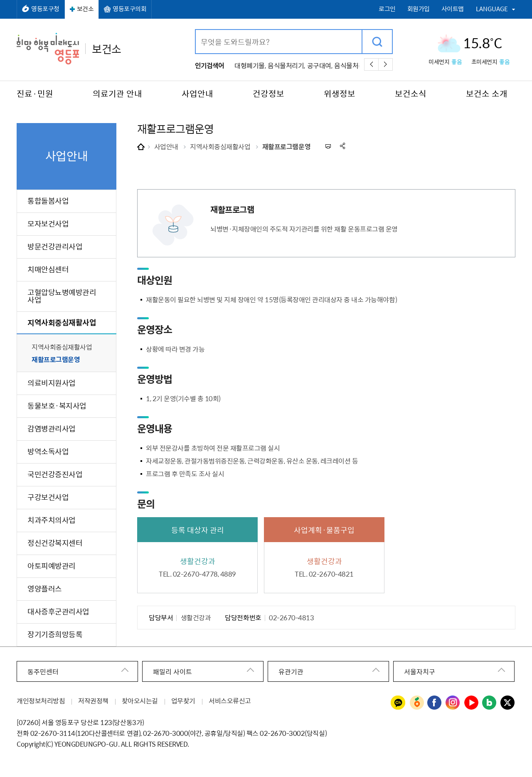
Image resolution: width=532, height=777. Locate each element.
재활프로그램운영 (286, 146)
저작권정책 (93, 701)
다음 (385, 64)
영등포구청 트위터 (508, 703)
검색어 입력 (196, 30)
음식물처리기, (286, 65)
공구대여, (320, 65)
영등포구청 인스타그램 (453, 703)
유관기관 (291, 671)
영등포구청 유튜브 (471, 703)
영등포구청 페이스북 (435, 703)
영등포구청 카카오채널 (398, 703)
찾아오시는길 (140, 701)
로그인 (387, 9)
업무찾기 (183, 701)
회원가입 (419, 9)
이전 (371, 64)
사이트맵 (453, 9)
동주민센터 (43, 671)
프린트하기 (328, 146)
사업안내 (166, 146)
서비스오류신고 (230, 701)
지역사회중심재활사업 (220, 146)
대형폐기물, (250, 65)
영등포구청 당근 (416, 703)
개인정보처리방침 (41, 701)
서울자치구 (420, 671)
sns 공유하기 (343, 146)
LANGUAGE (492, 9)
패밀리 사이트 (172, 671)
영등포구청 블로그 (490, 703)
